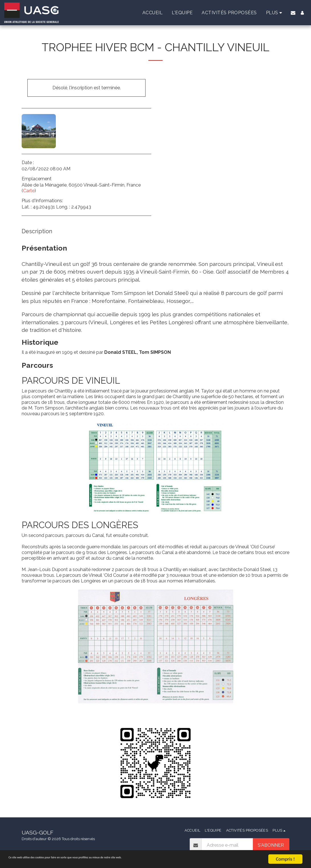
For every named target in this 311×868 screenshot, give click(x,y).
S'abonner (271, 845)
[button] (293, 13)
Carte (29, 191)
